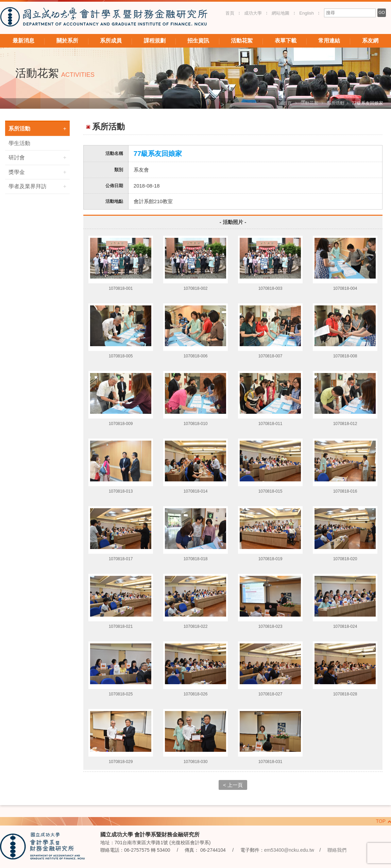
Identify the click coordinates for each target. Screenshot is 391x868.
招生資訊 (198, 41)
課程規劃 (155, 41)
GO (382, 13)
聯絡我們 (337, 850)
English (307, 13)
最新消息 (23, 41)
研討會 (17, 157)
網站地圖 (280, 13)
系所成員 (111, 41)
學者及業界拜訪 (28, 186)
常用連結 (329, 41)
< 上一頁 (233, 785)
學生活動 (19, 143)
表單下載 (286, 41)
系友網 (370, 41)
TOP (381, 821)
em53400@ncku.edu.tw (289, 850)
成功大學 (253, 13)
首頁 (230, 13)
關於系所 (67, 41)
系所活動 (336, 103)
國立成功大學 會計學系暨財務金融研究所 (104, 18)
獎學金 (17, 172)
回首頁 (285, 103)
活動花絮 (242, 41)
